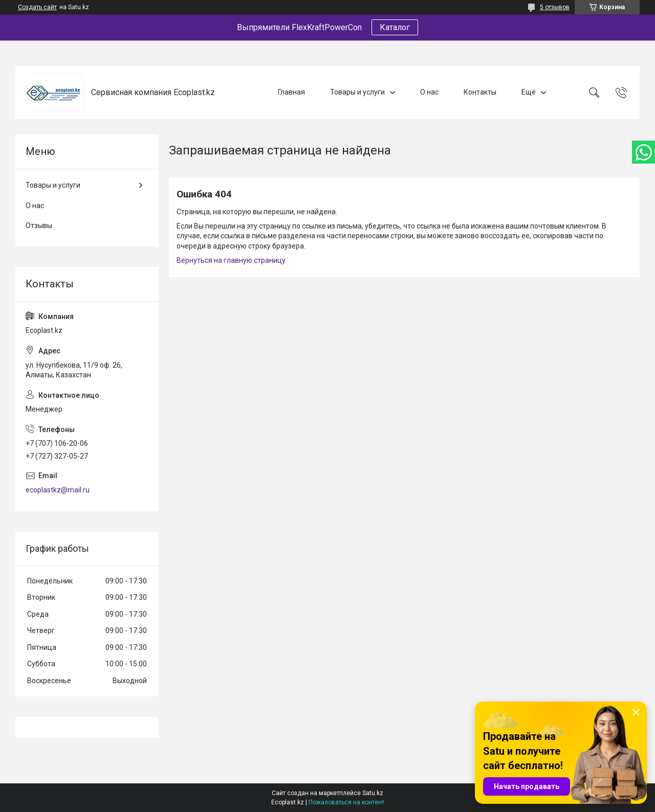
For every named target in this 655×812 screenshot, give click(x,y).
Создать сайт (37, 7)
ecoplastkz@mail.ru (58, 490)
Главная (291, 92)
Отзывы (39, 225)
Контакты (480, 92)
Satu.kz (373, 793)
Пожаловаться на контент (346, 802)
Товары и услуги (357, 92)
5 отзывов (555, 7)
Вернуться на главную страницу (231, 260)
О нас (429, 92)
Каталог (395, 27)
